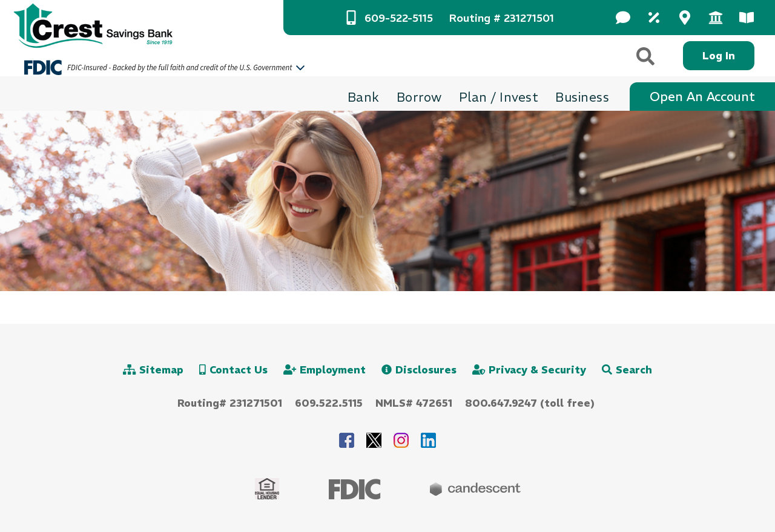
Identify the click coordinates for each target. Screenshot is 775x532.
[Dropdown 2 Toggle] (654, 18)
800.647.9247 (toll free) (530, 403)
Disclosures (419, 370)
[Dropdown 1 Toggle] (623, 18)
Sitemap (153, 370)
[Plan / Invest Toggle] (499, 97)
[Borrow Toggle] (419, 97)
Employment (325, 370)
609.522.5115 (329, 403)
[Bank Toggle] (364, 97)
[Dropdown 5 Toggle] (746, 18)
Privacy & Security (529, 370)
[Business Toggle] (582, 97)
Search (627, 370)
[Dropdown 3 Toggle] (684, 18)
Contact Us (233, 370)
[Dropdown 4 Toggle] (715, 18)
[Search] (646, 56)
